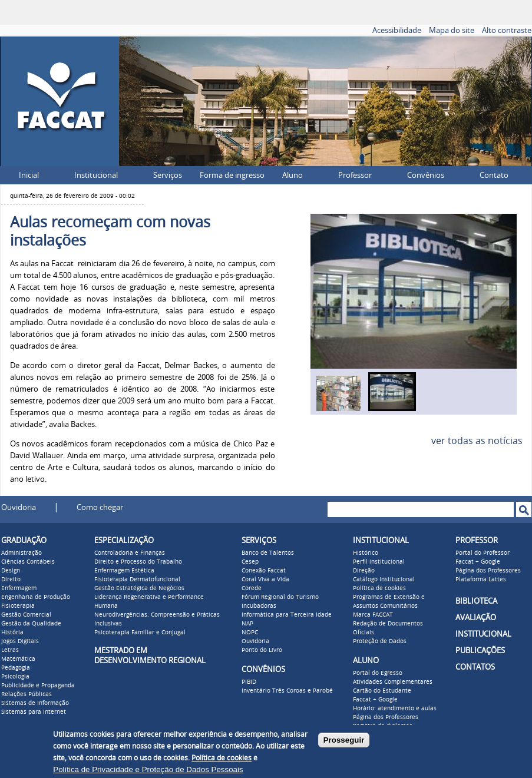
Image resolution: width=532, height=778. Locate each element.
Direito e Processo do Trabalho (138, 562)
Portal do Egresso (378, 673)
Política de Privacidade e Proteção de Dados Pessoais (148, 769)
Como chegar (100, 507)
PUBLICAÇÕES (480, 650)
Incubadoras (259, 606)
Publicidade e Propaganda (38, 686)
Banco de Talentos (268, 553)
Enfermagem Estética (124, 571)
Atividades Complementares (393, 682)
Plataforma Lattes (481, 580)
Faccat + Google (375, 700)
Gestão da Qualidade (31, 624)
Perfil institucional (379, 562)
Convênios (426, 175)
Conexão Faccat (264, 571)
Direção (364, 571)
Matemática (18, 659)
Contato (494, 175)
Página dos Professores (386, 717)
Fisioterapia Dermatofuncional (137, 580)
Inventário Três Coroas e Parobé (287, 691)
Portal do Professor (483, 553)
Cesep (250, 562)
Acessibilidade (397, 30)
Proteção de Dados (380, 641)
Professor (355, 175)
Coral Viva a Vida (265, 580)
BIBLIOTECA (476, 601)
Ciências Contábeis (28, 562)
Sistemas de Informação (35, 703)
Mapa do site (452, 30)
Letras (10, 650)
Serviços (168, 175)
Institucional (96, 175)
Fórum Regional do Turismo (280, 597)
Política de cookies (379, 588)
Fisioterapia (18, 606)
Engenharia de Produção (36, 597)
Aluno (293, 175)
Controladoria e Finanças (130, 553)
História (12, 633)
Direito (11, 580)
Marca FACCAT (373, 615)
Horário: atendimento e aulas (395, 709)
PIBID (249, 682)
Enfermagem (19, 588)
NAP (247, 624)
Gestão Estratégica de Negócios (139, 588)
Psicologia (15, 677)
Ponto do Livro (262, 650)
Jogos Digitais (20, 641)
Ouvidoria (19, 507)
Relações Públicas (27, 694)
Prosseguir (344, 740)
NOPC (250, 633)
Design (11, 571)
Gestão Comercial (26, 615)
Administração (22, 553)
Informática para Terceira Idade (287, 615)
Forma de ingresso (232, 175)
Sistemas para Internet (34, 712)
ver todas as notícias (477, 441)
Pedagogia (16, 668)
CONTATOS (475, 667)
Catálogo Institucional (384, 580)
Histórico (366, 553)
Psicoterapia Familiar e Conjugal (140, 633)
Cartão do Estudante (382, 691)
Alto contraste (507, 30)
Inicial (29, 175)
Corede (252, 588)
